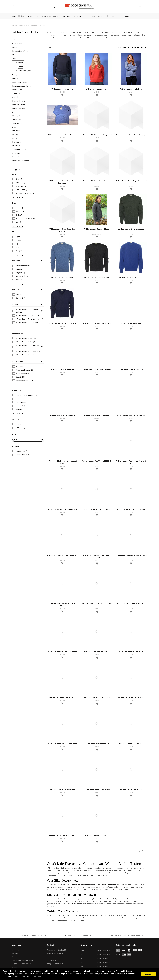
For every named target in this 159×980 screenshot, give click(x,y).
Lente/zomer (20, 451)
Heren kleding (33, 16)
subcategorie (18, 361)
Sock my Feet (18, 123)
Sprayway (16, 75)
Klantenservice (18, 957)
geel (17, 222)
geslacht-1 (17, 419)
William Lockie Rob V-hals (26, 351)
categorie (16, 390)
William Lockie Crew (24, 355)
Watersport (66, 16)
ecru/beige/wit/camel (24, 219)
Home (15, 26)
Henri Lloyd (17, 146)
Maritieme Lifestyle (81, 16)
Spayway (19, 186)
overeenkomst (18, 333)
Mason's (16, 134)
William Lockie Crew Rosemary (28, 319)
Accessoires (97, 16)
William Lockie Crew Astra (26, 323)
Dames (19, 298)
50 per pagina (124, 47)
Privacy (15, 967)
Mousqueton (17, 116)
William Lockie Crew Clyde (26, 316)
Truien (44, 26)
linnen (18, 269)
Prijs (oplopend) (139, 47)
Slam (14, 127)
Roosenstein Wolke (20, 51)
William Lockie (33, 26)
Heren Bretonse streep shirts (27, 399)
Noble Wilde (21, 190)
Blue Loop (19, 183)
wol (17, 280)
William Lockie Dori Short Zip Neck (28, 347)
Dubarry (15, 47)
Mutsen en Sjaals (24, 71)
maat (15, 232)
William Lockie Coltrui (24, 342)
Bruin (17, 215)
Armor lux (16, 93)
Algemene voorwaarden (22, 964)
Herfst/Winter (22, 455)
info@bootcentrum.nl (55, 964)
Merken (128, 16)
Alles (14, 40)
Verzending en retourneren (23, 960)
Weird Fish (17, 120)
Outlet (119, 16)
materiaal (16, 261)
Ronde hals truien (23, 381)
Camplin (16, 97)
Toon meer (18, 197)
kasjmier (19, 273)
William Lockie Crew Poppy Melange (28, 311)
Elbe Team (17, 153)
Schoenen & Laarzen (50, 16)
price (14, 434)
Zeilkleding (109, 16)
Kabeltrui (19, 377)
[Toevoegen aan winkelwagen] (131, 141)
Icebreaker (17, 157)
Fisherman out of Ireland (22, 86)
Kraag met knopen (23, 370)
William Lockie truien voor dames (77, 885)
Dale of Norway (19, 108)
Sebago (15, 112)
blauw (18, 211)
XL (17, 247)
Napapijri (16, 131)
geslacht (16, 289)
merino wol (20, 276)
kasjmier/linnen (21, 266)
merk (14, 174)
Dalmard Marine (19, 105)
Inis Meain (16, 142)
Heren (18, 294)
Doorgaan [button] (148, 974)
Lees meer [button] (37, 977)
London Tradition (19, 101)
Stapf (18, 179)
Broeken (19, 409)
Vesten (21, 63)
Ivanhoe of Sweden (20, 82)
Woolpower (17, 90)
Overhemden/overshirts (25, 395)
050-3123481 (53, 960)
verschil (15, 305)
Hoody (18, 366)
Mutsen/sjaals (21, 402)
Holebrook (16, 55)
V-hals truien (21, 374)
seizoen (16, 446)
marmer (18, 208)
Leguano (16, 78)
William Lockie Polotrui (24, 338)
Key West (16, 138)
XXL (17, 251)
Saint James (17, 44)
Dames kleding (18, 16)
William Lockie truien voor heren (108, 885)
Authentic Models (19, 149)
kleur (14, 203)
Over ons (16, 950)
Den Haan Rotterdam (21, 161)
